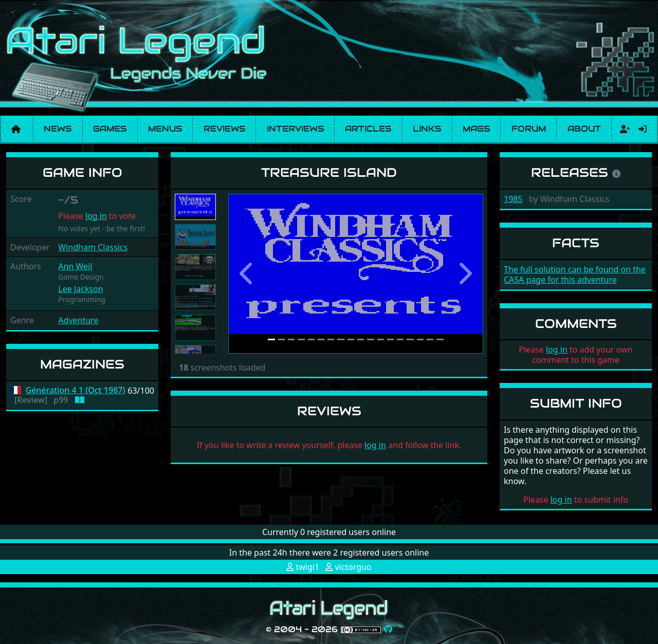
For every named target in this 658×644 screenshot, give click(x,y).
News (58, 129)
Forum (529, 129)
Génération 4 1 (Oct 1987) (76, 390)
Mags (476, 129)
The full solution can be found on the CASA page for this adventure (575, 274)
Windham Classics (93, 247)
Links (427, 129)
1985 (513, 199)
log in (96, 216)
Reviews (224, 129)
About (584, 129)
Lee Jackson (80, 289)
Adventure (78, 320)
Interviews (295, 129)
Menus (165, 129)
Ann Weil (75, 266)
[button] (247, 274)
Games (110, 129)
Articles (368, 129)
